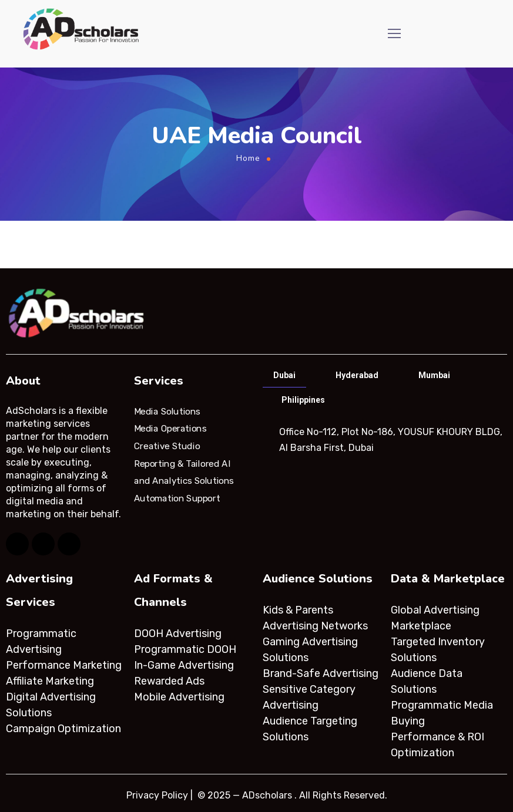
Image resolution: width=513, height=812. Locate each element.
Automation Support (177, 498)
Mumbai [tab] (434, 375)
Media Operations (170, 429)
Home (248, 158)
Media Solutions (167, 411)
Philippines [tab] (303, 400)
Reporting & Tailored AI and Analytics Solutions (184, 472)
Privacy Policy (157, 795)
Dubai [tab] (284, 375)
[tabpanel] (384, 440)
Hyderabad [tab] (357, 375)
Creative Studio (167, 446)
